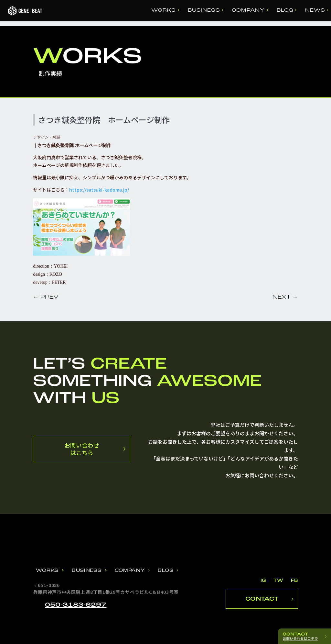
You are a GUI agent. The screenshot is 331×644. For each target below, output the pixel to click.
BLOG (285, 11)
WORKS (164, 11)
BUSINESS (204, 11)
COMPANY (248, 11)
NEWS (315, 11)
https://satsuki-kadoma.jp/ (99, 190)
